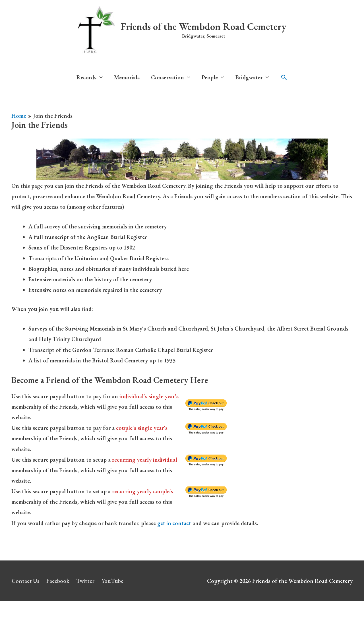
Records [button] (86, 77)
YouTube (114, 581)
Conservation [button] (167, 77)
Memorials (127, 77)
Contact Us (25, 581)
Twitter (86, 581)
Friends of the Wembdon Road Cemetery (204, 26)
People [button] (210, 77)
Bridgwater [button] (249, 77)
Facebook (58, 581)
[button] (284, 77)
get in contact (174, 523)
